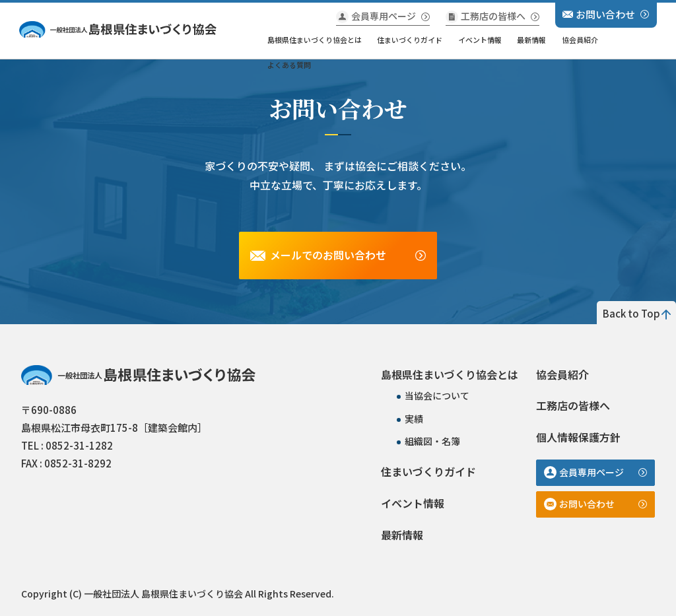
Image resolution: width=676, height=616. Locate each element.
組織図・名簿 (432, 441)
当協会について (437, 395)
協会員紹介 (580, 40)
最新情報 (531, 40)
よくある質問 (289, 65)
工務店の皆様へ (493, 16)
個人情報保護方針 (578, 437)
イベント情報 (480, 40)
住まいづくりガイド (410, 40)
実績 (414, 419)
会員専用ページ (384, 16)
